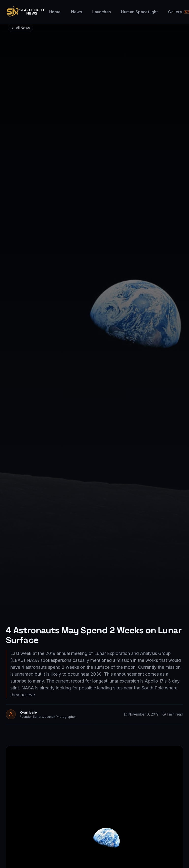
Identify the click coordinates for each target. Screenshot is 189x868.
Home (55, 12)
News (77, 12)
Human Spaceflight (139, 12)
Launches (102, 12)
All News (20, 28)
